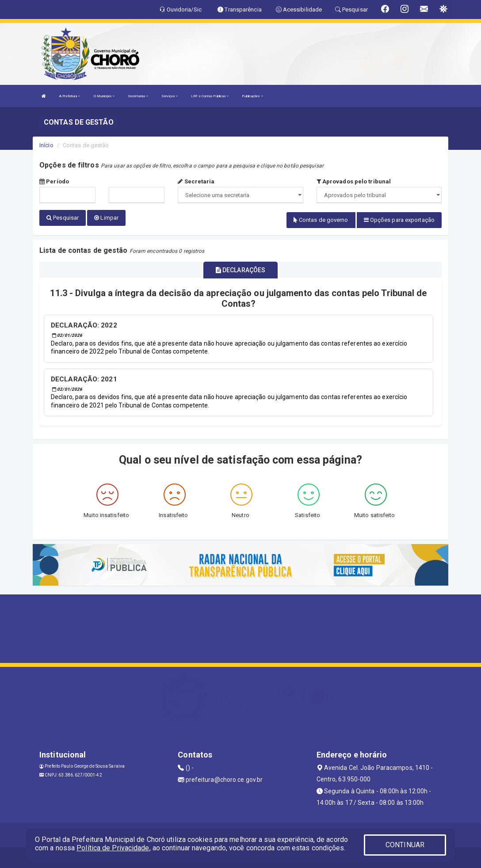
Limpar (106, 218)
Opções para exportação (399, 220)
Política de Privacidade (113, 848)
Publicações (252, 96)
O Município (104, 96)
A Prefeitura (70, 96)
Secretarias (138, 96)
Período (54, 181)
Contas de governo (321, 220)
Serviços (170, 96)
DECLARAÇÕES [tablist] (240, 269)
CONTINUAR (405, 845)
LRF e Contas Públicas (210, 96)
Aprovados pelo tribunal (354, 181)
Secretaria (196, 181)
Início (46, 145)
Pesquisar (63, 218)
